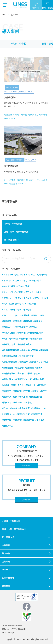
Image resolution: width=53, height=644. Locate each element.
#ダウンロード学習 (33, 292)
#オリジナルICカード (12, 281)
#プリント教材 (9, 310)
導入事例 (6, 553)
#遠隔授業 (25, 315)
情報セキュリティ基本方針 (14, 629)
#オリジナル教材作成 (32, 281)
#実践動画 (30, 368)
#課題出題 (17, 321)
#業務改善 (25, 350)
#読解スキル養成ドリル (13, 403)
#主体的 (39, 368)
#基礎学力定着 (9, 344)
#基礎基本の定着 (24, 344)
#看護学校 (24, 339)
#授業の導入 (8, 379)
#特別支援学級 (35, 397)
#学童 (5, 339)
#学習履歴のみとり (35, 333)
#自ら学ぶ (44, 362)
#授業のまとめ (33, 374)
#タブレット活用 (40, 298)
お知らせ (6, 562)
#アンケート (42, 275)
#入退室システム (38, 408)
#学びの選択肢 (21, 327)
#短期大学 (7, 391)
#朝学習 (35, 391)
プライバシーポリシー (12, 625)
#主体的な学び (9, 374)
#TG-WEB (31, 275)
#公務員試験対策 (26, 356)
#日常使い (29, 403)
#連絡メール (8, 426)
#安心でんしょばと (11, 315)
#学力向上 (13, 339)
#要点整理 (40, 420)
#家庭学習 (7, 321)
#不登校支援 (36, 414)
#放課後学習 (29, 420)
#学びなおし (8, 327)
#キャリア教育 (9, 286)
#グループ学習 (23, 286)
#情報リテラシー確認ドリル (23, 385)
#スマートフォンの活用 (13, 292)
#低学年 (43, 391)
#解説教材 (28, 321)
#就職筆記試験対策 (23, 379)
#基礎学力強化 (36, 339)
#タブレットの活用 (23, 298)
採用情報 (6, 586)
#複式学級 (7, 420)
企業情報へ (27, 465)
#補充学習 (17, 420)
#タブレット (8, 298)
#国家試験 (23, 362)
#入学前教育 (24, 408)
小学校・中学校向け (13, 224)
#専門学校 (41, 385)
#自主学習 (19, 368)
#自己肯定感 (8, 368)
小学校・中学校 (18, 44)
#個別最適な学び (10, 356)
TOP (4, 15)
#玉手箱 (34, 350)
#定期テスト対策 (10, 397)
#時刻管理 (33, 362)
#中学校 (27, 391)
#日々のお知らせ (10, 408)
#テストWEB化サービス (13, 304)
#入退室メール (9, 414)
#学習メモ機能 (9, 333)
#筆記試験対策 (23, 414)
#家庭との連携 (37, 315)
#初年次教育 (38, 379)
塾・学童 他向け (11, 240)
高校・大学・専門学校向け (16, 232)
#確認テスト (39, 321)
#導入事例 (23, 397)
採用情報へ (27, 500)
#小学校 (6, 385)
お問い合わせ (8, 578)
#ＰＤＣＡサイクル (11, 275)
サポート (6, 570)
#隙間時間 (44, 350)
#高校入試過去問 (10, 362)
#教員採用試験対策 (11, 350)
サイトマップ (8, 633)
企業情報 (6, 545)
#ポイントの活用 (24, 310)
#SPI (23, 275)
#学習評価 (21, 333)
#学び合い (33, 327)
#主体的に (21, 374)
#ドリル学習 (31, 304)
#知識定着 (17, 391)
